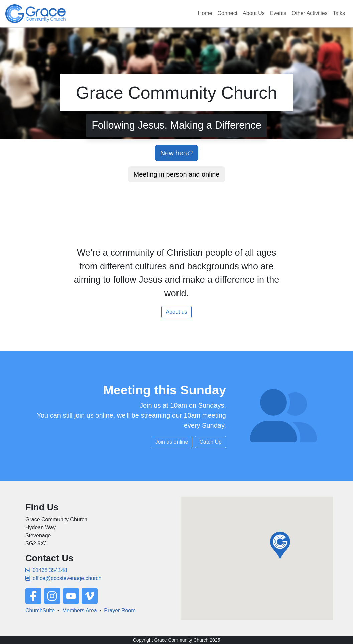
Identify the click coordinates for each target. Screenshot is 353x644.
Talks (339, 13)
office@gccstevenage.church (63, 578)
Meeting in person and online (177, 174)
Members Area (80, 610)
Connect (228, 13)
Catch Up (210, 442)
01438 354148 (46, 570)
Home (205, 13)
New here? (177, 153)
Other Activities (310, 13)
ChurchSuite (40, 610)
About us (176, 312)
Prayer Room (120, 610)
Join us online (171, 442)
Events (278, 13)
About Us (254, 13)
